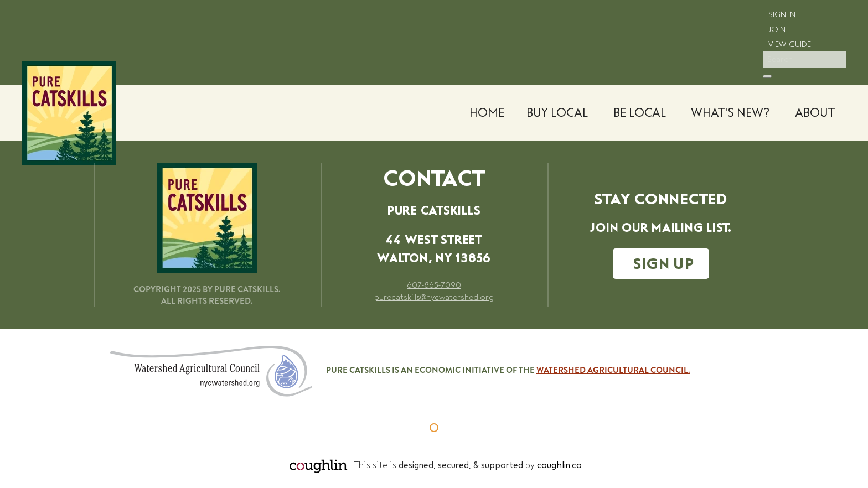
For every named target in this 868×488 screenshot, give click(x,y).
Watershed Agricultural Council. (613, 370)
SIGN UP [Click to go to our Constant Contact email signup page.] (663, 264)
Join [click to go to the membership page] (777, 29)
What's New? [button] (730, 113)
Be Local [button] (640, 113)
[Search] (804, 59)
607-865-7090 (434, 285)
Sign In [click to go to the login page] (782, 14)
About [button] (815, 113)
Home (487, 113)
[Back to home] (69, 113)
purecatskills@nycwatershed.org (434, 297)
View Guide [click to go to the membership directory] (790, 44)
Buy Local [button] (557, 113)
